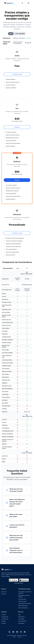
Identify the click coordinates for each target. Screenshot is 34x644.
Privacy (20, 637)
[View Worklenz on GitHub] (21, 632)
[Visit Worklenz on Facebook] (13, 632)
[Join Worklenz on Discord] (25, 632)
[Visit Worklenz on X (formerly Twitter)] (9, 632)
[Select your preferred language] (24, 3)
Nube (11, 34)
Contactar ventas (17, 233)
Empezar (17, 127)
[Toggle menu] (28, 3)
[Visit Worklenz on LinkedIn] (17, 632)
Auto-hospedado (20, 34)
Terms (14, 637)
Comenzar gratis (17, 74)
